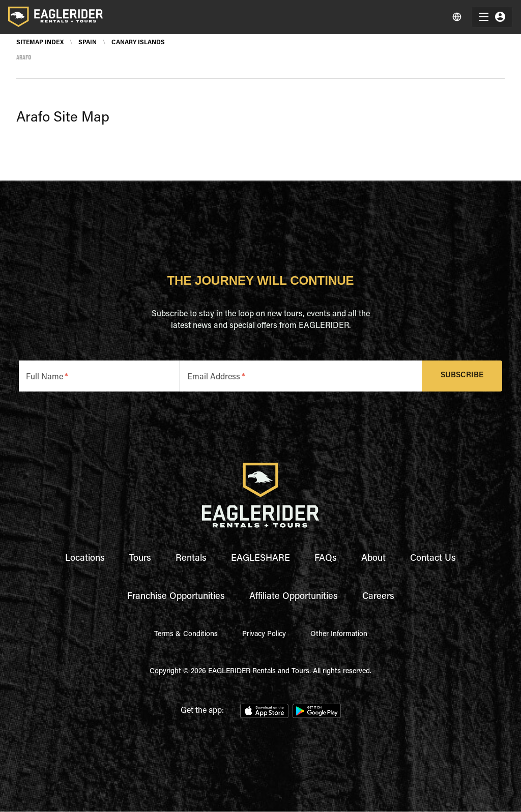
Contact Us (433, 559)
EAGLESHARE (260, 559)
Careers (378, 597)
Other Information (339, 635)
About (373, 559)
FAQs (326, 559)
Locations (85, 559)
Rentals (191, 559)
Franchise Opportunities (176, 597)
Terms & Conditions (186, 635)
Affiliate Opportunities (294, 597)
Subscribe (462, 376)
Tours (140, 559)
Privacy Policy (264, 635)
